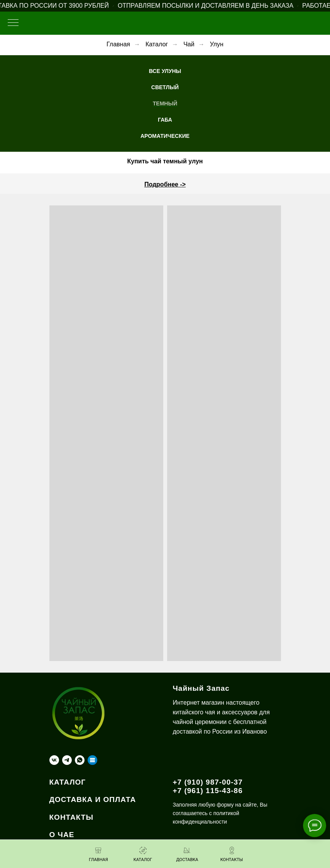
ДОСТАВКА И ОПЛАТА (93, 799)
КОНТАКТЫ (72, 817)
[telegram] (67, 760)
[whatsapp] (80, 760)
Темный (165, 103)
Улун (217, 44)
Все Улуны (165, 71)
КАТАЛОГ (68, 782)
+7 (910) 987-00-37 (208, 782)
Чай (189, 44)
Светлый (165, 87)
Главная (118, 44)
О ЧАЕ (62, 835)
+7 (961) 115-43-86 (208, 791)
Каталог (157, 44)
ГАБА (165, 120)
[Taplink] (92, 760)
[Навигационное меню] (13, 23)
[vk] (54, 760)
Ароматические (165, 136)
